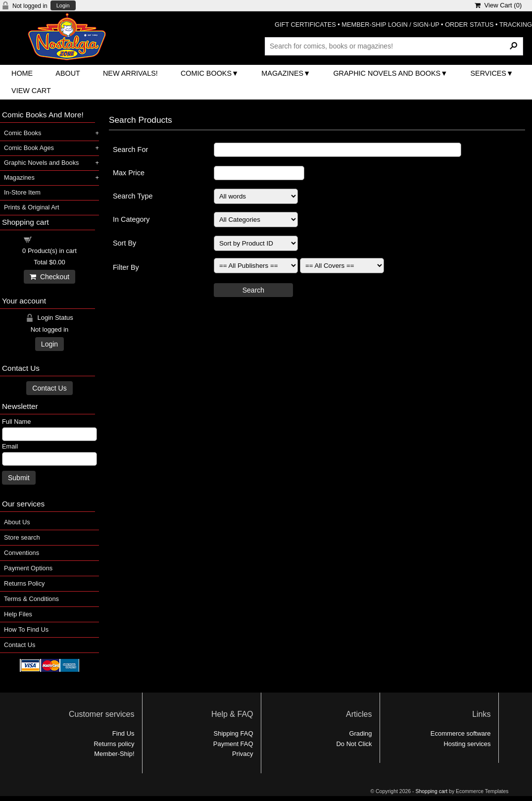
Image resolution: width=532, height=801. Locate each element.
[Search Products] (394, 46)
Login (63, 6)
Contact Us (49, 388)
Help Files (18, 614)
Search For (130, 150)
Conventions (22, 553)
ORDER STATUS (469, 25)
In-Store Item (22, 192)
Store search (22, 537)
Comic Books (206, 73)
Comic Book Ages (29, 148)
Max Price (129, 173)
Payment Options (28, 568)
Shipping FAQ (234, 733)
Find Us (123, 733)
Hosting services (467, 744)
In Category (131, 219)
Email (10, 446)
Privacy (242, 754)
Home (22, 73)
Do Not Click (354, 744)
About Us (17, 522)
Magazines (282, 73)
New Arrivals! (130, 73)
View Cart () (498, 5)
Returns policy (114, 744)
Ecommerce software (461, 733)
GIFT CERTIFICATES (305, 25)
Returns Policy (24, 583)
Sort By (124, 243)
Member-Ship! (114, 754)
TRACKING (516, 25)
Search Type (133, 196)
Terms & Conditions (31, 599)
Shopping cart (55, 239)
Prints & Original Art (32, 207)
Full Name (16, 422)
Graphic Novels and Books (387, 73)
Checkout (49, 277)
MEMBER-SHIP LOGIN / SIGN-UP (390, 25)
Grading (360, 733)
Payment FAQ (233, 744)
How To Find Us (26, 629)
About (68, 73)
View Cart (31, 91)
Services (488, 73)
